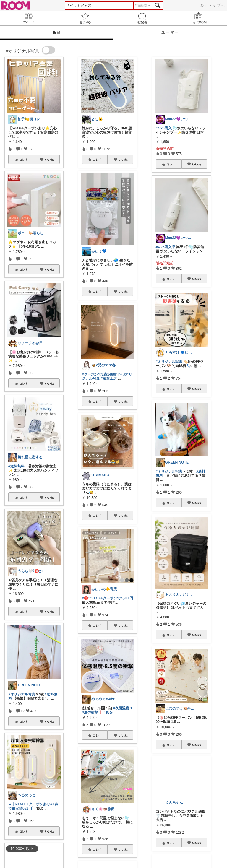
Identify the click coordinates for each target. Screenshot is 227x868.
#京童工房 (109, 378)
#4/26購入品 (166, 247)
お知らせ (142, 18)
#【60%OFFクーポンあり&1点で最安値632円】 (33, 806)
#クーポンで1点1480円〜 (102, 374)
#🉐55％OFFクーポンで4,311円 (107, 598)
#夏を (108, 712)
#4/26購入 (164, 128)
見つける (85, 18)
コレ (24, 160)
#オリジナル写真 (22, 694)
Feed (28, 18)
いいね (49, 160)
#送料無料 (16, 466)
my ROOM (199, 18)
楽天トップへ (212, 5)
